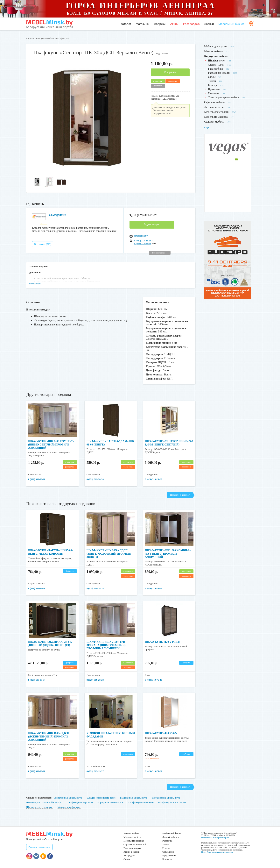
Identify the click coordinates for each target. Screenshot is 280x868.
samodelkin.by (141, 236)
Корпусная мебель (45, 39)
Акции (174, 24)
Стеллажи (214, 93)
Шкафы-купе (63, 39)
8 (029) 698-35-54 (37, 680)
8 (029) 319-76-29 (153, 680)
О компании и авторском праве (215, 837)
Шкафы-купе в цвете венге (101, 798)
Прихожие (214, 89)
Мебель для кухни (215, 46)
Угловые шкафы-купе (69, 807)
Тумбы (212, 81)
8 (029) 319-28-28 (143, 215)
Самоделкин (58, 215)
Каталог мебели (131, 833)
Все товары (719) (43, 244)
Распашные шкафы (219, 73)
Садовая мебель (214, 122)
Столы (212, 77)
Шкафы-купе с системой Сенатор (44, 802)
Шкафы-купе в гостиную (40, 807)
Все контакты (160, 253)
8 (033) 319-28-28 (143, 244)
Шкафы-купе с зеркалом (80, 802)
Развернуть (35, 284)
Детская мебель (214, 107)
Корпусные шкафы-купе (110, 802)
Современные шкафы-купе (68, 798)
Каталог (126, 24)
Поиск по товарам (132, 848)
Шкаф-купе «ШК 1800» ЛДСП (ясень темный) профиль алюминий (49, 737)
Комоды (213, 85)
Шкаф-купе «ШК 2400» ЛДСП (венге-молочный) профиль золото (109, 554)
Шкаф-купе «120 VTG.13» (163, 642)
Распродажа (191, 24)
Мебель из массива (216, 117)
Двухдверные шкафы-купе (166, 798)
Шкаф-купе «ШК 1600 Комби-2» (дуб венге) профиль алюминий (168, 554)
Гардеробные (216, 69)
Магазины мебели (132, 837)
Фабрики (160, 24)
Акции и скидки (131, 852)
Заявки (209, 24)
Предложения (169, 856)
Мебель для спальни (217, 112)
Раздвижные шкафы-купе (134, 798)
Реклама (166, 848)
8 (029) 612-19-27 (95, 771)
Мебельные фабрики (134, 841)
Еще (208, 128)
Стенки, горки (216, 65)
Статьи (127, 859)
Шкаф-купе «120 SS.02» (161, 733)
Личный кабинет (171, 837)
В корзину (170, 72)
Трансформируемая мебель (224, 97)
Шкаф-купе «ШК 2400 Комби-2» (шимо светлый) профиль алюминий (51, 445)
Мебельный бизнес (231, 24)
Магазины (142, 24)
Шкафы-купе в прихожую (172, 802)
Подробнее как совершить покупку (217, 852)
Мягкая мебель (213, 51)
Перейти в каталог (180, 495)
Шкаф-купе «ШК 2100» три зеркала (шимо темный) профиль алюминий (106, 645)
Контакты (167, 859)
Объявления (168, 852)
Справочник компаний (135, 844)
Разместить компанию (39, 847)
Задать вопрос (152, 224)
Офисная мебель (214, 102)
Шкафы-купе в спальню (141, 802)
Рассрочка (167, 841)
